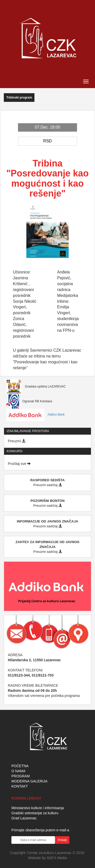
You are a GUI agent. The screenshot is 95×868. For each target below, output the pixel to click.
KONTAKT (20, 786)
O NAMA (18, 771)
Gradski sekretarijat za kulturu (35, 813)
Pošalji (62, 840)
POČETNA (20, 766)
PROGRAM (21, 776)
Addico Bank (35, 415)
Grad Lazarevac (24, 818)
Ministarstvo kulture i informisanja (38, 808)
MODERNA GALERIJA (29, 781)
